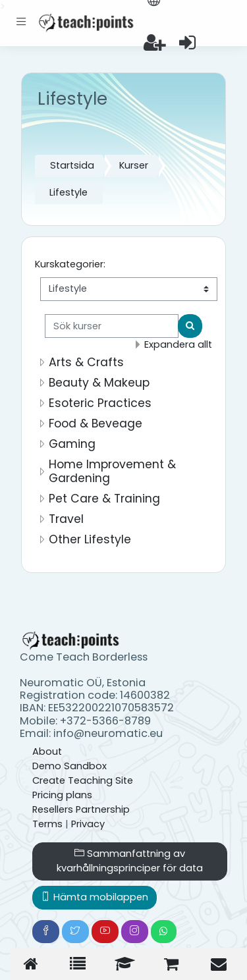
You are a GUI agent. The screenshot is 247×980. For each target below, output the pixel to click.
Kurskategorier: (70, 264)
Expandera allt (178, 344)
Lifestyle (69, 192)
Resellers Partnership (81, 809)
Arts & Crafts (86, 362)
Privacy (88, 824)
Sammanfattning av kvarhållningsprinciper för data (130, 861)
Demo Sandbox (69, 766)
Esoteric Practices (100, 403)
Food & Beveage (96, 423)
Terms (47, 824)
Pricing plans (62, 795)
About (47, 751)
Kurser (134, 165)
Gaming (72, 444)
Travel (66, 519)
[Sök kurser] (112, 326)
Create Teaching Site (83, 780)
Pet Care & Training (104, 499)
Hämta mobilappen (95, 897)
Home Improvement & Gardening (112, 471)
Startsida (72, 165)
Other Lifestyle (90, 539)
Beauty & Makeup (99, 383)
